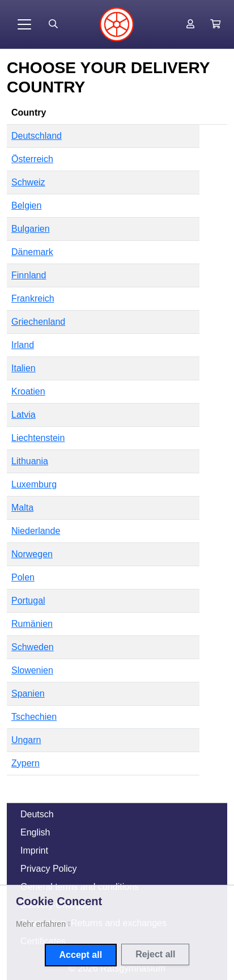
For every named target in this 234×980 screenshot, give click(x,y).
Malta (22, 508)
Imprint (34, 850)
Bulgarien (31, 229)
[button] (215, 24)
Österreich (32, 159)
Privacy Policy (49, 869)
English (35, 832)
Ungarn (26, 740)
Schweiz (28, 182)
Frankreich (33, 298)
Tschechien (34, 717)
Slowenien (32, 670)
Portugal (28, 601)
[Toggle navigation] (24, 24)
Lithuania (30, 461)
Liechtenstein (38, 438)
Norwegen (32, 554)
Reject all (155, 954)
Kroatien (28, 391)
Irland (23, 345)
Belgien (26, 205)
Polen (23, 577)
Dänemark (32, 252)
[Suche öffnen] (53, 24)
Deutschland (37, 136)
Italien (24, 368)
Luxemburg (34, 484)
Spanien (28, 693)
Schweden (33, 647)
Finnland (29, 275)
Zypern (25, 763)
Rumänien (32, 624)
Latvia (24, 415)
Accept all (81, 955)
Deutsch (37, 814)
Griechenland (38, 322)
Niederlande (36, 531)
